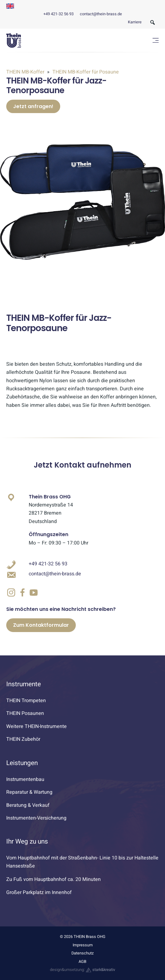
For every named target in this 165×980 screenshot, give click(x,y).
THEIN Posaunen (25, 713)
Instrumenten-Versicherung (36, 818)
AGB (82, 962)
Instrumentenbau (25, 779)
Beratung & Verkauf (28, 805)
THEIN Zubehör (23, 739)
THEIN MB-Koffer (26, 72)
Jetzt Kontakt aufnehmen (82, 465)
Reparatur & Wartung (29, 792)
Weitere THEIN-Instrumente (36, 726)
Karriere (135, 22)
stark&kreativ (100, 970)
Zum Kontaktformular (41, 625)
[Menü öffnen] (156, 40)
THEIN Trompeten (26, 701)
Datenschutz (82, 953)
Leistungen (22, 763)
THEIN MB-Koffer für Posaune (85, 72)
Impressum (83, 945)
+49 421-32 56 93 (58, 14)
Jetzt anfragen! (33, 106)
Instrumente (24, 684)
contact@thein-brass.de (101, 14)
